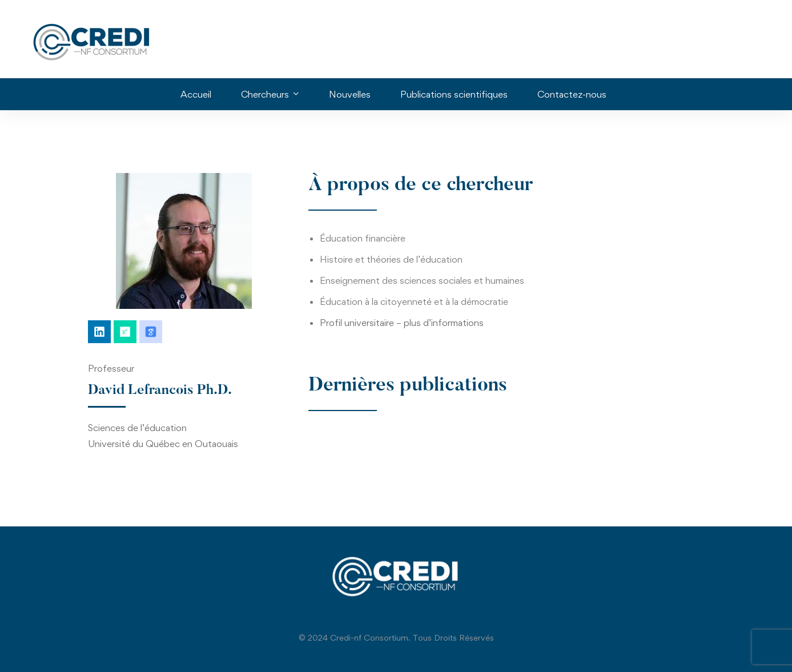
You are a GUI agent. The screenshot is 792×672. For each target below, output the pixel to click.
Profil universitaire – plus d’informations (402, 323)
